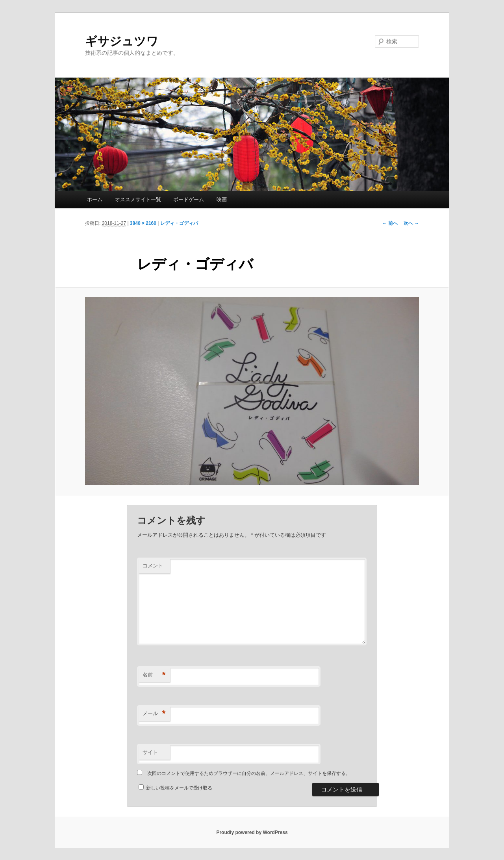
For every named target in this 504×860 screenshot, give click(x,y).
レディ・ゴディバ (179, 223)
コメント (153, 566)
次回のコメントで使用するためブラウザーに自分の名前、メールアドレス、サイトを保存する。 (249, 773)
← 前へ (390, 223)
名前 (154, 675)
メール (154, 714)
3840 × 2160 (143, 223)
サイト (150, 752)
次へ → (411, 223)
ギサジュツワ (122, 41)
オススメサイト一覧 (138, 199)
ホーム (95, 199)
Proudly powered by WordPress (252, 832)
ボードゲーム (189, 199)
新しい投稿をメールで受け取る (179, 788)
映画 (222, 199)
